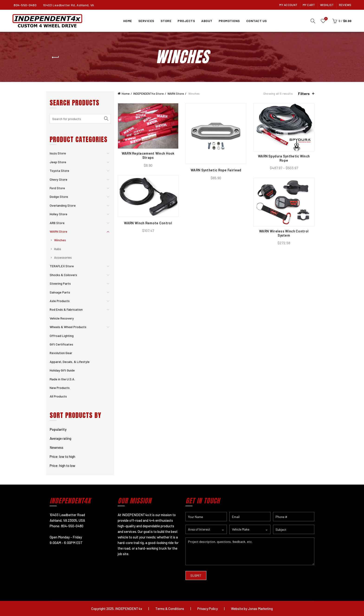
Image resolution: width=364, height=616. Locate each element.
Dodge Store (59, 197)
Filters (304, 93)
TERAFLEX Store (62, 266)
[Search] (313, 21)
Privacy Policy (208, 609)
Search (106, 119)
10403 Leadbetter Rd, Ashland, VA (69, 5)
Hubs (58, 249)
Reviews (345, 5)
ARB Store (57, 223)
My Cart (309, 5)
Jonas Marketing (260, 609)
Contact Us (257, 21)
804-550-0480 (25, 5)
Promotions (229, 21)
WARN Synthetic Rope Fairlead (216, 170)
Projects (186, 21)
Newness (57, 447)
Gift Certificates (61, 344)
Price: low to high (62, 456)
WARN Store (176, 94)
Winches (60, 240)
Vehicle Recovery (62, 318)
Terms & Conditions (170, 609)
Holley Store (58, 214)
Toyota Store (59, 171)
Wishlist (327, 5)
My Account (288, 5)
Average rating (60, 438)
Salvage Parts (60, 292)
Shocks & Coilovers (63, 275)
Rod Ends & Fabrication (66, 309)
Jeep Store (58, 162)
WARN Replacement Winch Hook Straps (148, 155)
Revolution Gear (61, 353)
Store (166, 21)
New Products (60, 388)
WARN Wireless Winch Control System (284, 233)
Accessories (63, 257)
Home (128, 21)
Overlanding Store (63, 205)
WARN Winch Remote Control (148, 223)
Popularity (58, 429)
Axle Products (60, 301)
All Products (58, 396)
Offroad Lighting (62, 336)
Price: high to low (62, 466)
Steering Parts (60, 283)
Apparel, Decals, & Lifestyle (70, 362)
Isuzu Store (58, 153)
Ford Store (57, 188)
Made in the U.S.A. (62, 379)
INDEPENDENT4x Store (148, 94)
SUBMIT (196, 575)
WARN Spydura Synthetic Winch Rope (284, 158)
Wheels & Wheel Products (68, 327)
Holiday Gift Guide (62, 370)
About (207, 21)
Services (146, 21)
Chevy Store (58, 179)
